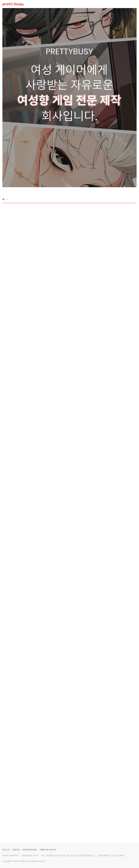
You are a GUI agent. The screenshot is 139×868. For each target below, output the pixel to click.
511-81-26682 (118, 856)
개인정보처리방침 (29, 850)
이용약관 (16, 850)
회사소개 (6, 850)
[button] (129, 199)
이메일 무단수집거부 (48, 850)
